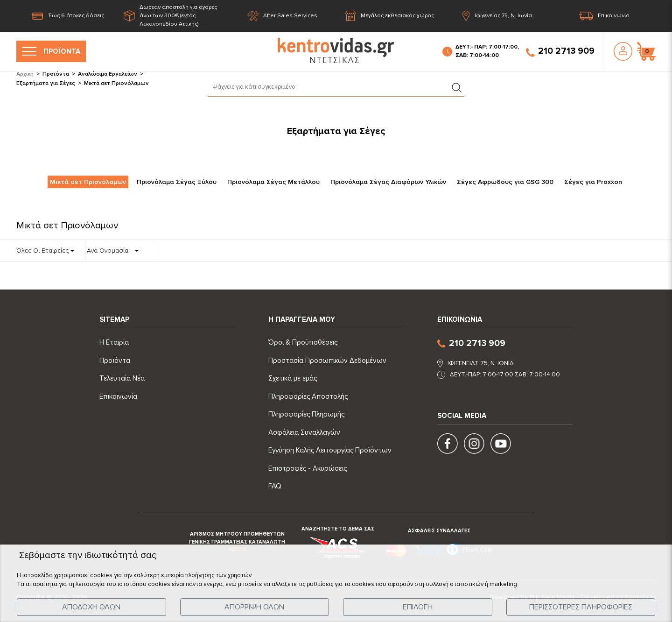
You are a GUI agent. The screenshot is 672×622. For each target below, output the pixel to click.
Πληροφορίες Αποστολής (308, 396)
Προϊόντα (56, 74)
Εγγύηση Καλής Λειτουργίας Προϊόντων (330, 450)
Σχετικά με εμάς (293, 378)
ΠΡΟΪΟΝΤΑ (51, 51)
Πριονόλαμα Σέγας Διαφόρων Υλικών (388, 182)
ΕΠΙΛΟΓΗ (418, 607)
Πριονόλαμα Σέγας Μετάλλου (273, 182)
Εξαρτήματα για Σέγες (46, 83)
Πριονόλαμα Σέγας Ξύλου (177, 182)
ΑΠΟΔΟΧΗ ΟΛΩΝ (91, 607)
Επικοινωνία (604, 16)
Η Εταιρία (114, 342)
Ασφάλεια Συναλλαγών (304, 432)
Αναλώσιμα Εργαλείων (108, 74)
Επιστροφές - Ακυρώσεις (308, 468)
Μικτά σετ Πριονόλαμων (88, 182)
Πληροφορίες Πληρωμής (306, 414)
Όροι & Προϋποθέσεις (303, 342)
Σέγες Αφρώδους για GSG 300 (505, 182)
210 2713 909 (560, 51)
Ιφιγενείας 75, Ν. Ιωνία (497, 16)
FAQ (275, 486)
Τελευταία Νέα (122, 378)
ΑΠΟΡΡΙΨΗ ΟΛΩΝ (254, 607)
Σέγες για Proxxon (593, 182)
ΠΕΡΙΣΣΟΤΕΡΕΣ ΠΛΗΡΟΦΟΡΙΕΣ (581, 607)
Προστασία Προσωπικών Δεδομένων (327, 360)
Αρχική (25, 74)
